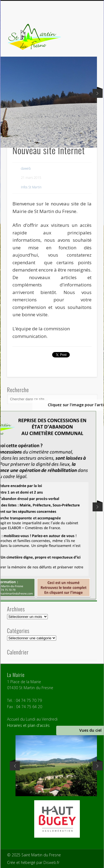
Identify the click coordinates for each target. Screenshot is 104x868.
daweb (26, 168)
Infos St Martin (31, 187)
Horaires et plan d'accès (28, 725)
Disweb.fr (51, 862)
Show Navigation (84, 49)
